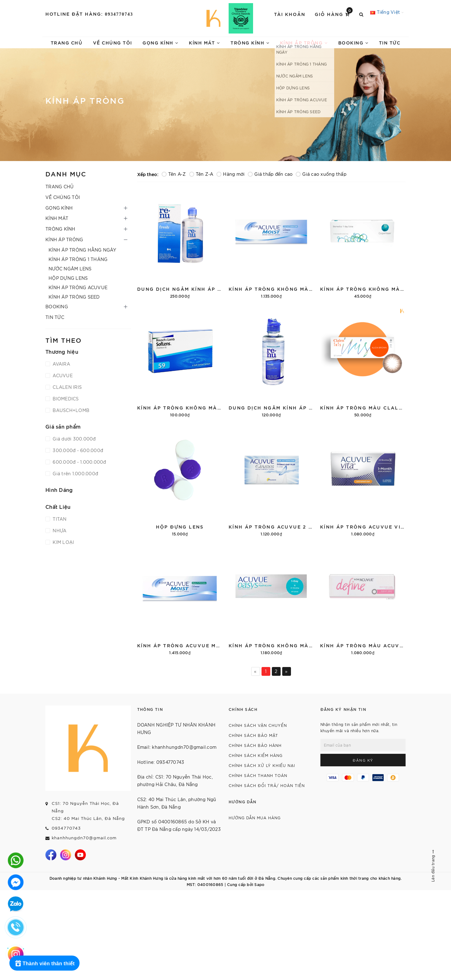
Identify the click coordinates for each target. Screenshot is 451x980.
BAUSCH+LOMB (70, 410)
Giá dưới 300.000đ (74, 439)
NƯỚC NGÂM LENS (70, 268)
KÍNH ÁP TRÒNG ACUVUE (78, 287)
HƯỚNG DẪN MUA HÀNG (255, 818)
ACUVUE (62, 375)
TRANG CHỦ (67, 42)
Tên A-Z (174, 174)
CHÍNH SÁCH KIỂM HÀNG (256, 755)
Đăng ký (363, 760)
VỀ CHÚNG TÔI (113, 42)
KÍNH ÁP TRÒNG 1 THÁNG (78, 259)
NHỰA (59, 530)
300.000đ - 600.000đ (77, 450)
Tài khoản (290, 14)
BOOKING (353, 42)
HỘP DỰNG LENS (68, 278)
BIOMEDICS (65, 399)
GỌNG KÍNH (161, 42)
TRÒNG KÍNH (250, 42)
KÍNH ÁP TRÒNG (304, 42)
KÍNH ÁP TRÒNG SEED (74, 297)
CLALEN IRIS (67, 387)
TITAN (59, 519)
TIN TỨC (390, 42)
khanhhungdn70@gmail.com (84, 838)
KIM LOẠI (63, 542)
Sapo (259, 884)
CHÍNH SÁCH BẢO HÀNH (255, 745)
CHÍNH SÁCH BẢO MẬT (253, 735)
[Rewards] (44, 963)
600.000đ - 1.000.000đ (79, 462)
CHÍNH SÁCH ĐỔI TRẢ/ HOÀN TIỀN (267, 785)
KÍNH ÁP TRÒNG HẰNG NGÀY (82, 250)
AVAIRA (61, 364)
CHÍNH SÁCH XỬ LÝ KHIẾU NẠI (262, 765)
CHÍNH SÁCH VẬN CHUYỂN (258, 725)
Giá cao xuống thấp (321, 174)
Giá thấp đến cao (270, 174)
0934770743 (119, 14)
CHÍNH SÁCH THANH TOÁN (258, 775)
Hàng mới (231, 174)
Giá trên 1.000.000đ (75, 473)
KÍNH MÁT (204, 42)
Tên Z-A (201, 174)
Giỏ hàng (334, 14)
